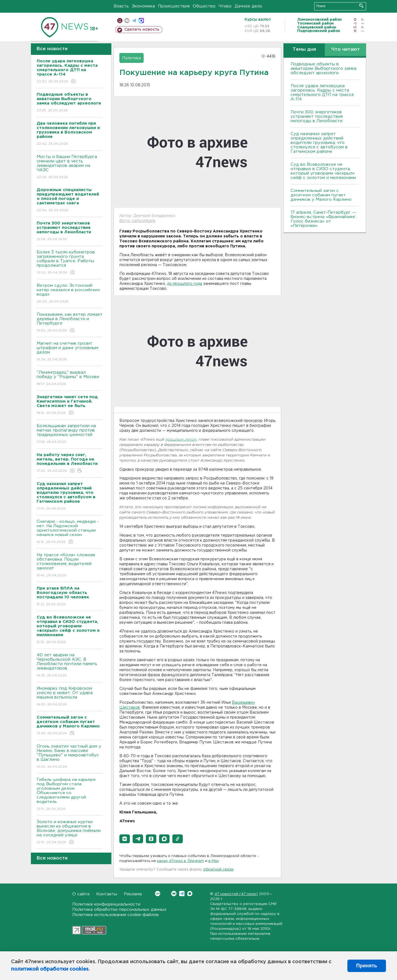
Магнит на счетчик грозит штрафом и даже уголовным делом (70, 352)
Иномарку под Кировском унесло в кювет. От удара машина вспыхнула (70, 697)
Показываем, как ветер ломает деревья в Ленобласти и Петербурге (70, 323)
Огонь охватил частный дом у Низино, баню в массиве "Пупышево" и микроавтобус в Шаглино (70, 757)
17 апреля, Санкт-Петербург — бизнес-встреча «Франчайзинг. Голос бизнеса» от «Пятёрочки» (324, 219)
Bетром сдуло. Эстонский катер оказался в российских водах (70, 294)
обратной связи (218, 870)
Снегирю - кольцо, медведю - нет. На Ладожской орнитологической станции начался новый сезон (70, 532)
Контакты (107, 894)
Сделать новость (142, 30)
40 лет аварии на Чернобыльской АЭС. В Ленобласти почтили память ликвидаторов (70, 666)
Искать (361, 6)
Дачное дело (248, 6)
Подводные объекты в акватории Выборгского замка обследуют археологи (324, 69)
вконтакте (127, 21)
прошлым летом (181, 440)
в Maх (214, 861)
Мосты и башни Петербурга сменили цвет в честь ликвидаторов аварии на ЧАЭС (70, 167)
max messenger (141, 21)
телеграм (134, 21)
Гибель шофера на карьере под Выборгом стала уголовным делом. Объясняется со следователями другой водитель (70, 795)
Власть (121, 6)
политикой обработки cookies (50, 969)
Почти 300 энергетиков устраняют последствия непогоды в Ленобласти (317, 117)
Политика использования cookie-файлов (116, 915)
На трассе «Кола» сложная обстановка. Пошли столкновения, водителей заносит (70, 565)
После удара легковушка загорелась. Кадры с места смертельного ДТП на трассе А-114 (322, 93)
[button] (125, 839)
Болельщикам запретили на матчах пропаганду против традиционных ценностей (70, 434)
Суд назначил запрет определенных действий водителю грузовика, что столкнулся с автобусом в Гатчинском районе (319, 143)
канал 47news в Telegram (180, 861)
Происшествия (174, 6)
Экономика (143, 6)
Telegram (182, 894)
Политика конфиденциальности (106, 904)
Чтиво (225, 6)
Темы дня (304, 49)
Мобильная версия (120, 21)
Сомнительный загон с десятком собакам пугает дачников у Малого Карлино (321, 195)
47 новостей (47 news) (236, 894)
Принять (367, 966)
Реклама (133, 894)
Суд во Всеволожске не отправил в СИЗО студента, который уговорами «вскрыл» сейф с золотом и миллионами (323, 171)
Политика (132, 58)
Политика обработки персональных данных (119, 910)
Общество (204, 6)
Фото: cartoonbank (137, 221)
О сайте (81, 894)
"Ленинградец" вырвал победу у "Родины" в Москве (70, 378)
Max (190, 894)
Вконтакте (158, 894)
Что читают (346, 49)
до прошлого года (185, 284)
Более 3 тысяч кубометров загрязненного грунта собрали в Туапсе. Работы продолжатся (70, 263)
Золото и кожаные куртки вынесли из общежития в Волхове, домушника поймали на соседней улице (70, 832)
